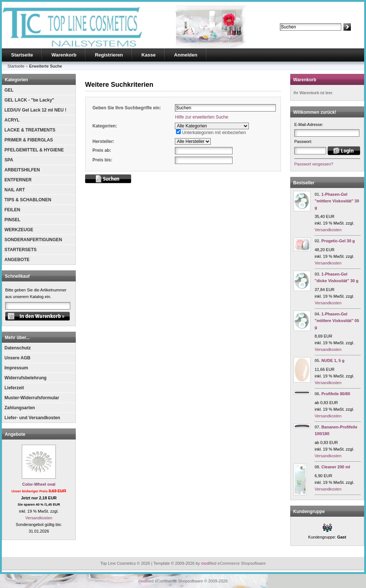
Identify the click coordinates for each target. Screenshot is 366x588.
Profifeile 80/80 (336, 394)
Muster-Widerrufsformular (32, 398)
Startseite (22, 55)
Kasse (149, 55)
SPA (9, 160)
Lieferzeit (14, 388)
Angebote (15, 434)
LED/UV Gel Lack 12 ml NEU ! (35, 110)
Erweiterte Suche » (297, 34)
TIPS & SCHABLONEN (28, 200)
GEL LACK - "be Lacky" (29, 100)
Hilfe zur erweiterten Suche (201, 117)
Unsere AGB (17, 358)
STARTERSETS (21, 250)
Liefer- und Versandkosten (32, 418)
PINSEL (12, 220)
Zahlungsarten (20, 408)
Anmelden (186, 55)
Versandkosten (39, 518)
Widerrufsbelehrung (26, 378)
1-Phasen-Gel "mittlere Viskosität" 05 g (337, 321)
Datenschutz (18, 348)
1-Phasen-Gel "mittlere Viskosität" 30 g (337, 201)
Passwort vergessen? (314, 164)
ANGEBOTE (17, 260)
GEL (9, 90)
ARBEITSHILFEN (22, 170)
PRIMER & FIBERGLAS (29, 140)
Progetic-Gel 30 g (338, 241)
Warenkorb (64, 55)
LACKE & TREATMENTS (30, 130)
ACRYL (12, 120)
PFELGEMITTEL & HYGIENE (34, 150)
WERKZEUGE (19, 230)
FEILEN (12, 210)
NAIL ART (15, 190)
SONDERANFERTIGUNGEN (33, 240)
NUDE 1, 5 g (333, 360)
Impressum (16, 368)
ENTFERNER (18, 180)
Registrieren (109, 55)
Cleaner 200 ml (336, 467)
